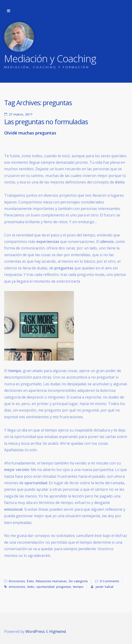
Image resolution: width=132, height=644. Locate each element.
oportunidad (45, 587)
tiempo (78, 587)
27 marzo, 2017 (21, 114)
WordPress (35, 631)
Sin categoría (78, 581)
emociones (17, 587)
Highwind (58, 631)
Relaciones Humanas (51, 581)
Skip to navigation (9, 11)
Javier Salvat (105, 587)
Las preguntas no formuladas (46, 122)
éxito (31, 587)
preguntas (64, 587)
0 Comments (110, 581)
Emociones (17, 581)
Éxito (30, 581)
